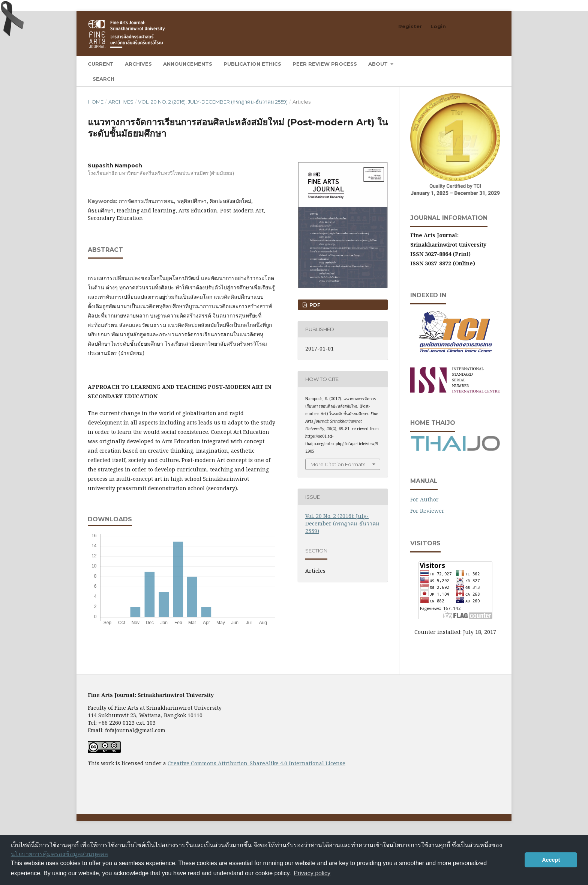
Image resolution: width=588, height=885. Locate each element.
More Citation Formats (338, 464)
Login (438, 26)
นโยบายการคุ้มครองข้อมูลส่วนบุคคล (59, 854)
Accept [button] (551, 860)
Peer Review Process (325, 64)
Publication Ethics (252, 64)
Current (101, 64)
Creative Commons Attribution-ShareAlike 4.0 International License (256, 763)
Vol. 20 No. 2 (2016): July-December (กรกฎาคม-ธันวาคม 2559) (213, 102)
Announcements (188, 64)
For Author (424, 499)
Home (96, 102)
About (379, 64)
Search (103, 79)
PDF (314, 305)
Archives (138, 64)
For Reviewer (427, 511)
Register (410, 26)
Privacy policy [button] (312, 873)
